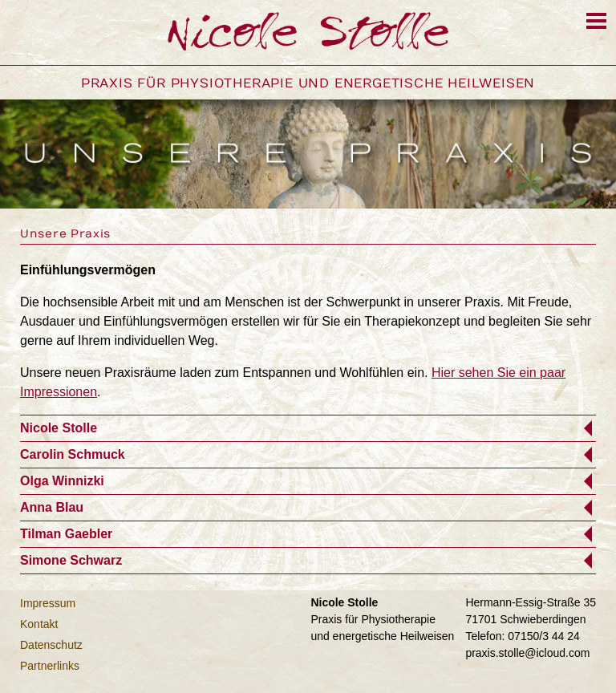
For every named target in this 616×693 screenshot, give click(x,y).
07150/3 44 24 (544, 636)
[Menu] (596, 21)
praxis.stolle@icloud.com (527, 653)
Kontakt (39, 624)
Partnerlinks (50, 666)
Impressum (48, 603)
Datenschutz (51, 645)
